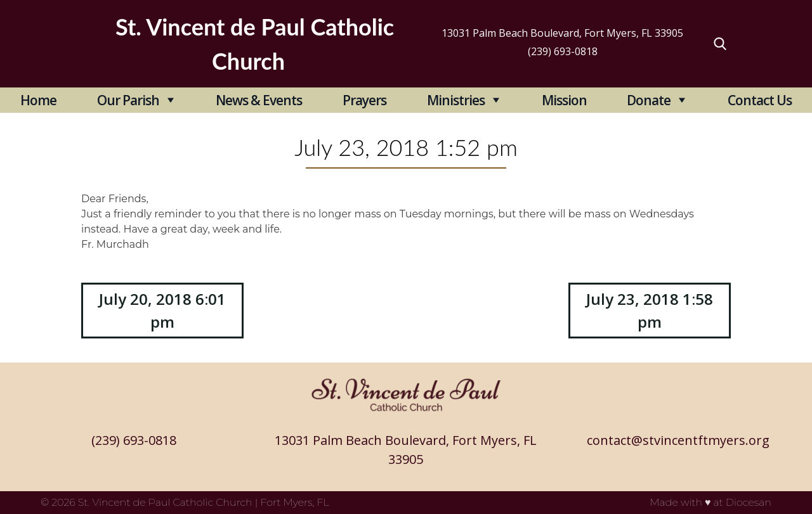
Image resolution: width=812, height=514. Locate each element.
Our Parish (128, 100)
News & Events (259, 100)
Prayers (364, 100)
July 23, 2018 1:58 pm (650, 310)
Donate (649, 100)
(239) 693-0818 (563, 51)
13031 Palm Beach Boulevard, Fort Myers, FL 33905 (562, 33)
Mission (564, 100)
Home (38, 100)
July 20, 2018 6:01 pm (162, 310)
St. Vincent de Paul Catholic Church (165, 502)
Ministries (456, 100)
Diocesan (749, 502)
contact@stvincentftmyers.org (678, 440)
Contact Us (760, 100)
